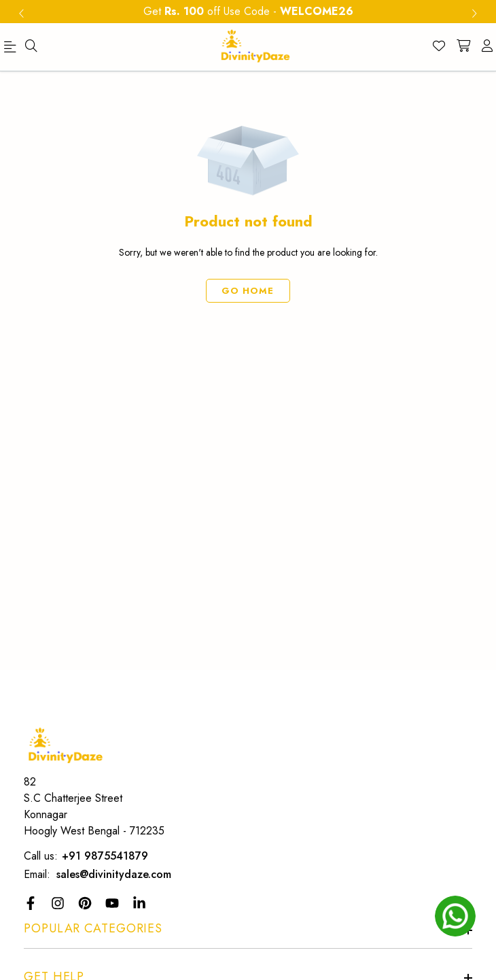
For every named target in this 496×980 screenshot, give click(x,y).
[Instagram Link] (59, 903)
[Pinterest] (87, 903)
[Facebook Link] (32, 903)
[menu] (12, 50)
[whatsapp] (455, 916)
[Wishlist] (439, 47)
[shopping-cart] (463, 47)
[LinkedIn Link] (141, 903)
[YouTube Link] (114, 903)
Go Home (248, 291)
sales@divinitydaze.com (114, 874)
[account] (487, 47)
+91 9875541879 (105, 856)
